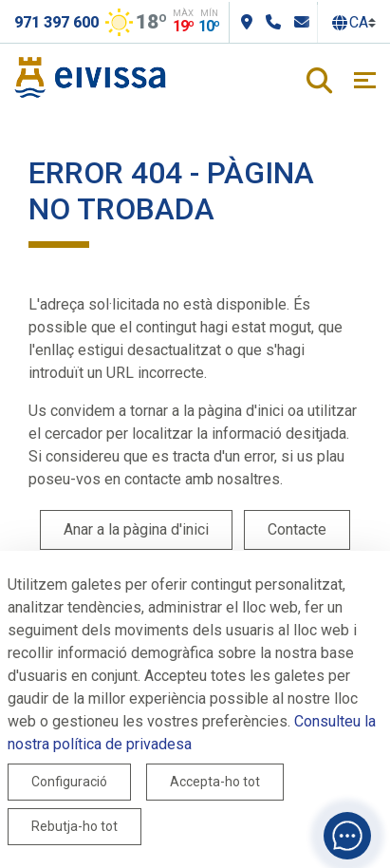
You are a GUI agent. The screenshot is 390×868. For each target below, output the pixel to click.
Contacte (297, 529)
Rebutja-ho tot (74, 826)
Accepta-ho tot (215, 782)
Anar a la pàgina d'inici (136, 529)
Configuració (69, 782)
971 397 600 (56, 22)
